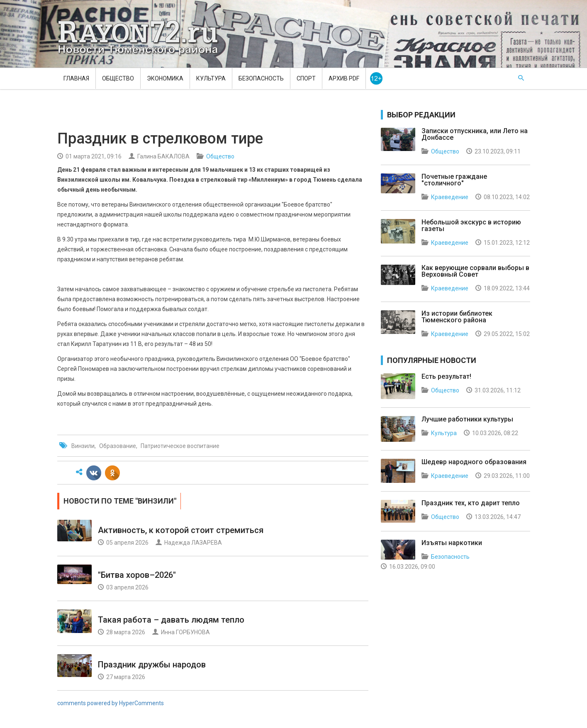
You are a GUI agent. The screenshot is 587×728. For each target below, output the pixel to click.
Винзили (83, 446)
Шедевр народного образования (474, 462)
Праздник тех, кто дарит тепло (471, 503)
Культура (211, 78)
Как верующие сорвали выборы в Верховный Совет (475, 271)
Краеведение (450, 197)
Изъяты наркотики (452, 543)
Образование (118, 446)
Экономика (165, 78)
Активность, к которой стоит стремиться (181, 530)
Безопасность (261, 78)
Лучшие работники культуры (467, 419)
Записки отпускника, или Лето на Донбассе (475, 134)
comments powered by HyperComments (111, 703)
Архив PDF (344, 78)
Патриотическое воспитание (180, 446)
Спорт (306, 78)
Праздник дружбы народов (152, 665)
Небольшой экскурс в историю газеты (471, 225)
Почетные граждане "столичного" (454, 180)
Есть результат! (446, 376)
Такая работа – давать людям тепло (171, 620)
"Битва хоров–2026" (137, 575)
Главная (76, 78)
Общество (118, 78)
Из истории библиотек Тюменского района (457, 317)
